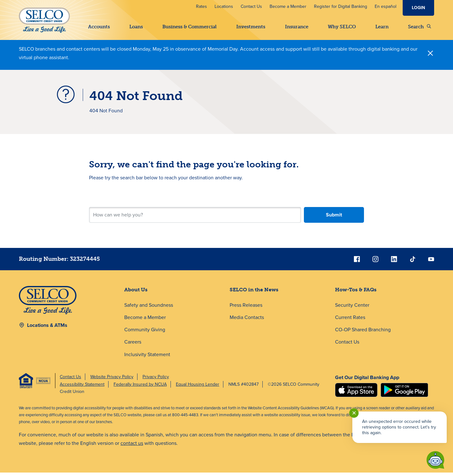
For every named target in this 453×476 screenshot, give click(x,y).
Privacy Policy (156, 380)
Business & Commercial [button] (190, 27)
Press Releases (246, 308)
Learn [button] (382, 27)
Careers (133, 346)
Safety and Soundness (149, 308)
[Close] (430, 57)
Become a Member (288, 6)
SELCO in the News (254, 293)
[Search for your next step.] (195, 218)
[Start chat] (435, 460)
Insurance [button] (297, 27)
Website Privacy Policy (112, 380)
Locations (224, 6)
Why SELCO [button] (342, 27)
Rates (201, 6)
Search (419, 27)
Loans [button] (136, 27)
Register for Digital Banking (341, 6)
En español (386, 6)
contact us (132, 447)
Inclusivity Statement (147, 358)
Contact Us (251, 6)
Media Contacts (247, 321)
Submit (334, 218)
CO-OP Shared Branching (363, 333)
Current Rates (350, 321)
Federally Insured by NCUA (140, 388)
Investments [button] (251, 27)
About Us (136, 293)
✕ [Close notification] (354, 413)
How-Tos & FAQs (356, 293)
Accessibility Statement (82, 388)
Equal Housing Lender (198, 388)
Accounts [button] (99, 27)
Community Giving (145, 333)
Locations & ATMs (47, 329)
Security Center (352, 308)
